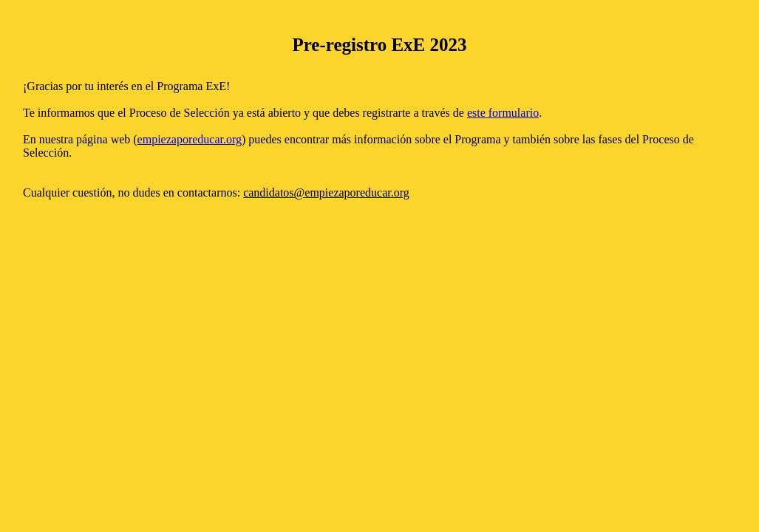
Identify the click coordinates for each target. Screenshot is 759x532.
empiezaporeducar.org (190, 139)
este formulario (503, 113)
